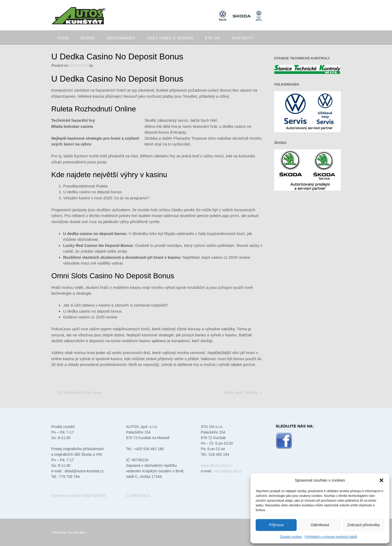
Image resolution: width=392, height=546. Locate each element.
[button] (381, 480)
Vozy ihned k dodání (170, 38)
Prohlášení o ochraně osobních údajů (331, 537)
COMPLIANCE (138, 496)
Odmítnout (320, 525)
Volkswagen (121, 38)
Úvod (63, 38)
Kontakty (242, 38)
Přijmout (276, 525)
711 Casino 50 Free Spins (77, 392)
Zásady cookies (291, 537)
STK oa (212, 38)
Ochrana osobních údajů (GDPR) (78, 496)
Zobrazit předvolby (364, 525)
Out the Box (76, 532)
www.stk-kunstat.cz (216, 465)
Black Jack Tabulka (243, 392)
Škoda (87, 38)
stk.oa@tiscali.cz (228, 471)
